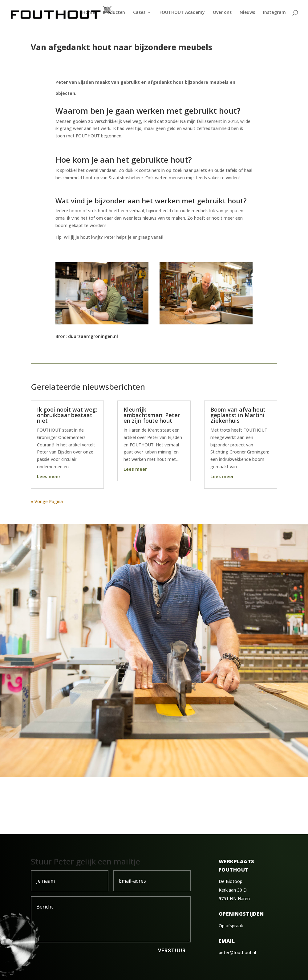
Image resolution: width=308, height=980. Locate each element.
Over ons (222, 13)
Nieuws (247, 13)
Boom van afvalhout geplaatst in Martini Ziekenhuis (238, 415)
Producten (114, 13)
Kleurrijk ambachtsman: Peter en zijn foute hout (152, 415)
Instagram (274, 13)
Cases (139, 13)
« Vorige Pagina (47, 501)
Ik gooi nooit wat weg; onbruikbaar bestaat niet (67, 415)
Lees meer (49, 476)
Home (89, 13)
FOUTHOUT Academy (182, 13)
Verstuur (172, 951)
